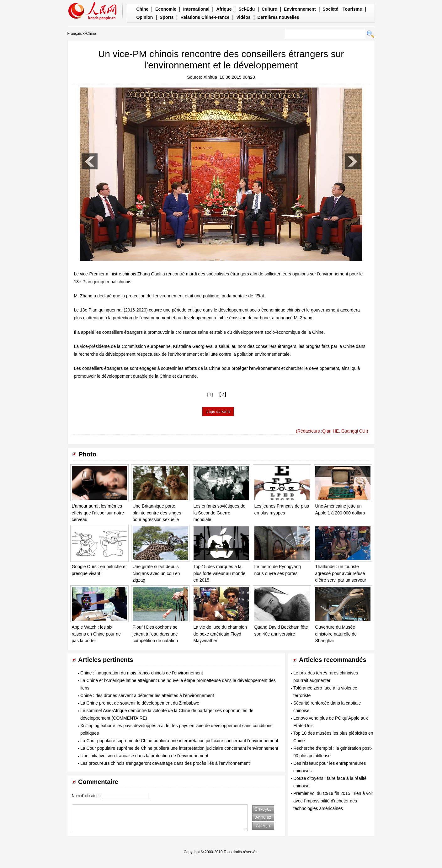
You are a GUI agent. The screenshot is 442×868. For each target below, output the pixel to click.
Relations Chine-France (205, 17)
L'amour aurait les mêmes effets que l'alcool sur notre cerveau (98, 513)
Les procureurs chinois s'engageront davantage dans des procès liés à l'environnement (165, 763)
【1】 (210, 395)
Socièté (330, 9)
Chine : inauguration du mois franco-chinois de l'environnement (142, 673)
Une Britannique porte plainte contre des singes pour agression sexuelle (157, 513)
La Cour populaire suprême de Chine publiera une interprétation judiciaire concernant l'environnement (179, 741)
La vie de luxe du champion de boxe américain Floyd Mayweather (220, 634)
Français (75, 34)
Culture (269, 9)
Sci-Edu (247, 9)
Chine (143, 9)
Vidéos (243, 17)
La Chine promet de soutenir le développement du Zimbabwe (140, 703)
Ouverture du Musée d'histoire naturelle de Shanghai (336, 634)
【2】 (223, 394)
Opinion (145, 17)
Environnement (300, 9)
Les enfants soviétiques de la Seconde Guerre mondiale (220, 513)
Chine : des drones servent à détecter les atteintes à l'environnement (147, 695)
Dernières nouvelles (278, 17)
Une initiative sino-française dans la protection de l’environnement (144, 756)
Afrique (224, 9)
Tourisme (352, 9)
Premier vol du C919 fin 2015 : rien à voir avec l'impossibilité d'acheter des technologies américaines (333, 801)
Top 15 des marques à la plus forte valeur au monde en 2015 (220, 573)
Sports (167, 17)
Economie (166, 9)
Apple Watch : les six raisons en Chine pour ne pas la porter (96, 634)
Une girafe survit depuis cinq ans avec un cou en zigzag (156, 573)
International (196, 9)
